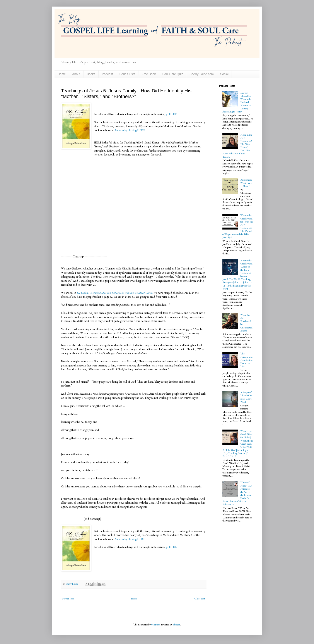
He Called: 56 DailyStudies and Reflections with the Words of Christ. (114, 293)
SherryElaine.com (202, 74)
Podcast (107, 74)
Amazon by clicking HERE (130, 130)
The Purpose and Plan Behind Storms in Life (246, 360)
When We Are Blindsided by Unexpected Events (246, 323)
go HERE (171, 114)
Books (91, 74)
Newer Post (68, 599)
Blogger (176, 625)
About (76, 74)
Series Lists (127, 74)
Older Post (200, 599)
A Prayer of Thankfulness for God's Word (246, 397)
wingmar (155, 625)
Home (62, 74)
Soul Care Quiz (173, 74)
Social (224, 74)
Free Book (149, 74)
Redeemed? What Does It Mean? (246, 183)
